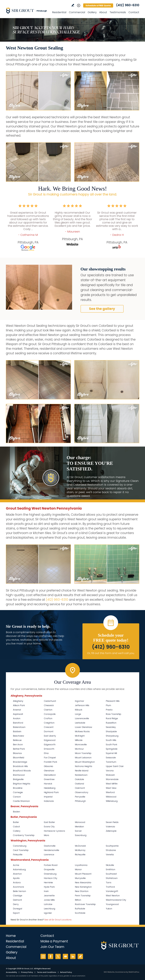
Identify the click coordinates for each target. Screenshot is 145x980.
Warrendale (112, 779)
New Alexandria (83, 882)
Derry (16, 904)
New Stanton (82, 891)
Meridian (79, 827)
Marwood (80, 822)
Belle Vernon (19, 891)
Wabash (110, 775)
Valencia (110, 827)
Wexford (110, 792)
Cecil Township (21, 850)
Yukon (109, 909)
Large (78, 714)
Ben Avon (18, 744)
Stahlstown (112, 878)
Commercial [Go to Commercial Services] (77, 12)
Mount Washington (85, 762)
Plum (108, 705)
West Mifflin (112, 784)
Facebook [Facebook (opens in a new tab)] (51, 956)
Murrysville (80, 878)
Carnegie (18, 792)
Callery (17, 831)
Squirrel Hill (111, 753)
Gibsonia (48, 766)
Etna (46, 753)
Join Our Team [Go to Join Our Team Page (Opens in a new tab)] (52, 947)
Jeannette (49, 896)
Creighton (49, 723)
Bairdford (18, 723)
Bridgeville (18, 779)
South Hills (111, 740)
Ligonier (48, 913)
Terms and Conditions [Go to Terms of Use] (47, 972)
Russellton (111, 723)
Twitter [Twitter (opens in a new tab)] (58, 956)
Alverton (17, 874)
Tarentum (111, 762)
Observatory (82, 792)
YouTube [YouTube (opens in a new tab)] (65, 956)
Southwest (111, 874)
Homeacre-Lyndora (54, 831)
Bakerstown (19, 727)
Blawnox (17, 753)
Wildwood (111, 797)
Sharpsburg (112, 736)
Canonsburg (20, 846)
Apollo (16, 878)
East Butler (49, 822)
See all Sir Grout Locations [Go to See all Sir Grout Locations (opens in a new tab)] (58, 920)
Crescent (49, 727)
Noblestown (81, 775)
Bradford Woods (22, 771)
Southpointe (112, 846)
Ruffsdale (80, 909)
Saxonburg (81, 835)
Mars (46, 835)
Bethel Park (19, 749)
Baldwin (17, 731)
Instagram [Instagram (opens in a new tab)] (43, 956)
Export (16, 913)
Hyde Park (49, 887)
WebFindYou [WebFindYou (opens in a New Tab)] (134, 972)
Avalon (17, 718)
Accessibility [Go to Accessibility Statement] (11, 972)
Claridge (18, 896)
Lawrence (49, 855)
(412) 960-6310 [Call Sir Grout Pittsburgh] (128, 5)
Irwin (46, 891)
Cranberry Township (24, 835)
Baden (16, 812)
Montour (79, 749)
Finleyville (18, 855)
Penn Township (83, 896)
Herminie (48, 882)
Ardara (17, 882)
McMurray (80, 850)
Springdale (112, 749)
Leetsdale (80, 723)
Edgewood (50, 740)
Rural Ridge (112, 718)
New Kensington (83, 887)
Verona (110, 771)
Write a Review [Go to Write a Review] (73, 5)
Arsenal (17, 710)
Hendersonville (51, 850)
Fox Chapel (50, 758)
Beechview (19, 736)
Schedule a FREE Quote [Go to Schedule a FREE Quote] (98, 5)
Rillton (78, 900)
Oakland (79, 784)
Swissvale (111, 758)
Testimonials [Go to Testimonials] (118, 12)
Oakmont (80, 788)
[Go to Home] (27, 10)
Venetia (110, 855)
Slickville (110, 865)
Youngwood (112, 904)
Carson (17, 797)
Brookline (18, 788)
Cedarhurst (50, 701)
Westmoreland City (116, 900)
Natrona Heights (84, 766)
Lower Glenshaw (84, 727)
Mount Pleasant (83, 874)
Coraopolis (50, 714)
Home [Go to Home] (11, 936)
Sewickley (111, 727)
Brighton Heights (22, 784)
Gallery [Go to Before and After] (92, 12)
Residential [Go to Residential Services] (59, 12)
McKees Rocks (82, 731)
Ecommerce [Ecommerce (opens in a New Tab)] (121, 972)
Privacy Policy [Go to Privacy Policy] (27, 972)
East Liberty (50, 736)
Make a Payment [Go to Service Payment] (54, 941)
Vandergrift (112, 891)
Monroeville (81, 744)
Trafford (110, 887)
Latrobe (48, 904)
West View (111, 788)
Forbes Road (51, 865)
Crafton (48, 718)
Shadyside (111, 731)
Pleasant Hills (113, 701)
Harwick (48, 784)
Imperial (48, 797)
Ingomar (80, 701)
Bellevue (17, 740)
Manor (78, 869)
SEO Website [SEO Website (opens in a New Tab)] (109, 972)
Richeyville (80, 855)
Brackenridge (20, 762)
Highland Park (51, 792)
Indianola (49, 801)
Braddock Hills (20, 766)
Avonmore (18, 887)
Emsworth (49, 749)
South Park (111, 744)
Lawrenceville (82, 718)
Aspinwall (18, 714)
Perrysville (80, 797)
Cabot (16, 827)
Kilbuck (79, 710)
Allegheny (18, 701)
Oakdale (79, 779)
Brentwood (19, 775)
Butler (16, 822)
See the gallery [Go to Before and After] (102, 309)
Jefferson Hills (82, 705)
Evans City (49, 827)
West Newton (113, 896)
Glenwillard (50, 775)
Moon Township (83, 753)
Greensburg (50, 874)
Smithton (110, 869)
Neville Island (82, 771)
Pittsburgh (80, 801)
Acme (16, 865)
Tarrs (109, 882)
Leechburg (50, 909)
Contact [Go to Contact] (134, 12)
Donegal (18, 909)
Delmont (17, 900)
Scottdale (80, 913)
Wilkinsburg (112, 801)
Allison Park (19, 705)
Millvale (79, 740)
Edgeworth (50, 744)
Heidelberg (50, 788)
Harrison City (51, 878)
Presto (109, 710)
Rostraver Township (85, 904)
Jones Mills (49, 900)
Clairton (48, 710)
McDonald (80, 846)
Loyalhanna (81, 865)
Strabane (111, 850)
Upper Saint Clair (115, 766)
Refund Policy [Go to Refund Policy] (66, 972)
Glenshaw (49, 771)
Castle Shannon (21, 801)
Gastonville (50, 846)
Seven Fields (112, 822)
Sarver (78, 831)
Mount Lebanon (83, 758)
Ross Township (113, 714)
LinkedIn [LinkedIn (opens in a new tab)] (73, 956)
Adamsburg (19, 869)
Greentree (49, 779)
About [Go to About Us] (103, 12)
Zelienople (111, 831)
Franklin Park (50, 762)
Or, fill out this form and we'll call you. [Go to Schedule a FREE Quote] (111, 653)
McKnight (80, 736)
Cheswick (49, 705)
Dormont (49, 731)
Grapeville (49, 869)
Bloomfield (19, 758)
